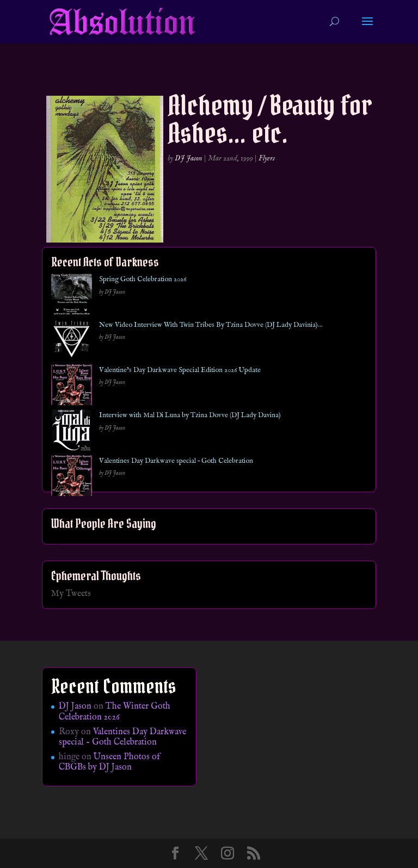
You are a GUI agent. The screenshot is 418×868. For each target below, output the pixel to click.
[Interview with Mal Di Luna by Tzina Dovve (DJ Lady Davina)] (72, 432)
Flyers (267, 158)
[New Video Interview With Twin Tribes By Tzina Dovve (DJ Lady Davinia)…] (72, 342)
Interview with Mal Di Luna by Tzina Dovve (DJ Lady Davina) (190, 415)
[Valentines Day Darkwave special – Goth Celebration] (72, 478)
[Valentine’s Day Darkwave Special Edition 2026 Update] (72, 387)
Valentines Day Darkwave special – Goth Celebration (176, 461)
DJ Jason (189, 158)
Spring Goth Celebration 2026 (143, 279)
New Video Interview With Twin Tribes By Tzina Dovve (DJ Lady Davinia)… (211, 325)
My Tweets (71, 594)
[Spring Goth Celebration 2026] (72, 296)
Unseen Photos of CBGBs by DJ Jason (109, 762)
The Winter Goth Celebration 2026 (115, 712)
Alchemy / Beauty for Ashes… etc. (270, 119)
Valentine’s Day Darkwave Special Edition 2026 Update (180, 370)
